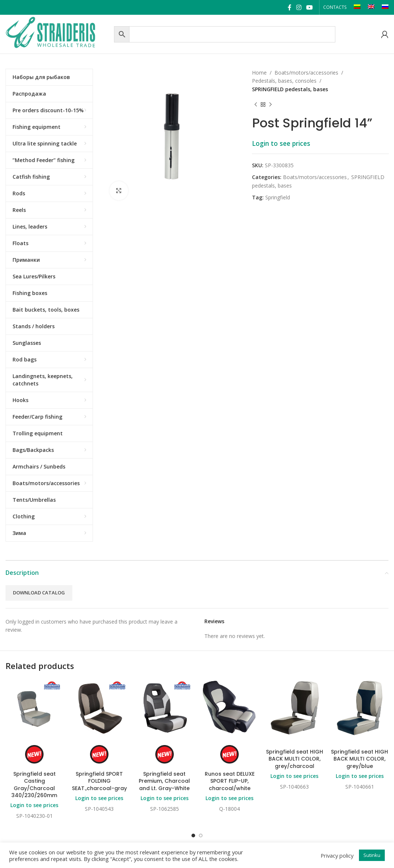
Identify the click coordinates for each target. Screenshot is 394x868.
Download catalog (39, 593)
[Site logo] (58, 33)
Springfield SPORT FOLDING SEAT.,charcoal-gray (99, 781)
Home (259, 73)
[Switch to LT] (357, 7)
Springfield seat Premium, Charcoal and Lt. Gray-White (164, 781)
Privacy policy (337, 855)
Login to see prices (281, 143)
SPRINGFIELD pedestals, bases (290, 89)
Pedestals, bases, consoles (284, 81)
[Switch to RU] (385, 7)
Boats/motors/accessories (306, 73)
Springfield (278, 197)
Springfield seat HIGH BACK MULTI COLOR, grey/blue (360, 759)
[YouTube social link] (310, 7)
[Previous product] (256, 104)
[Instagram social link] (299, 7)
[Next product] (270, 104)
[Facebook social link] (289, 7)
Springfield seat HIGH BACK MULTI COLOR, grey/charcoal (295, 759)
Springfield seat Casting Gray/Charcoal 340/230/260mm (34, 785)
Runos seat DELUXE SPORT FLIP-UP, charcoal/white (230, 781)
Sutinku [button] (372, 855)
